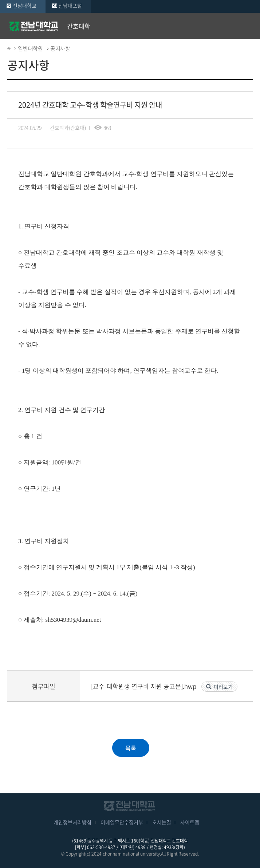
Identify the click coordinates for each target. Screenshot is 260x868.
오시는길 (162, 822)
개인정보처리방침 (72, 822)
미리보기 (223, 687)
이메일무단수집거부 (122, 822)
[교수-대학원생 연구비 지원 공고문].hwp (144, 686)
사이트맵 (190, 822)
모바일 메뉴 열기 (249, 26)
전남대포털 (70, 5)
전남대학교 (25, 5)
